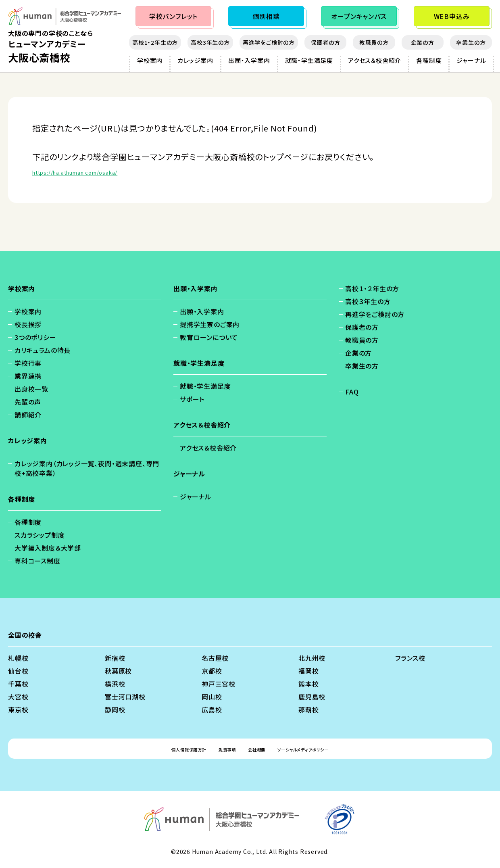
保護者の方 (326, 42)
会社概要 (257, 749)
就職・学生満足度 (309, 60)
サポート (192, 399)
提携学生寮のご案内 (210, 324)
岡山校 (212, 697)
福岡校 (308, 671)
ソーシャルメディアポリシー (322, 749)
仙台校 (18, 671)
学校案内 (150, 60)
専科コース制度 (37, 561)
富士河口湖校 (125, 697)
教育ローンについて (209, 337)
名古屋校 (215, 658)
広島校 (212, 709)
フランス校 (410, 658)
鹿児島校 (312, 697)
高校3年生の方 (210, 42)
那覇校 (308, 709)
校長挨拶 (28, 324)
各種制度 (429, 60)
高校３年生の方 (368, 301)
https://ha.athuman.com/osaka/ (97, 171)
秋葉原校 (118, 671)
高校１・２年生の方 (372, 288)
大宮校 (18, 697)
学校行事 (28, 363)
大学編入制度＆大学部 (48, 548)
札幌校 (18, 658)
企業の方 (423, 42)
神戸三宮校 (219, 684)
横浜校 (115, 684)
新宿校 (115, 658)
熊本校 (308, 684)
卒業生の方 (471, 42)
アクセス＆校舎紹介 (375, 60)
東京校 (18, 709)
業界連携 (28, 376)
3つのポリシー (35, 337)
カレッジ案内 (195, 60)
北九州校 (312, 658)
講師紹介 (28, 415)
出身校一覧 (31, 389)
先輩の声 (28, 402)
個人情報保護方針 (165, 749)
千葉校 (18, 684)
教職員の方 (374, 42)
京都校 (212, 671)
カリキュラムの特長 (43, 350)
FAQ (352, 392)
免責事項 (218, 749)
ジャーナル (471, 60)
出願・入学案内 (249, 60)
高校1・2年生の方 (155, 42)
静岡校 (115, 709)
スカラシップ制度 (40, 535)
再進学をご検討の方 (269, 42)
